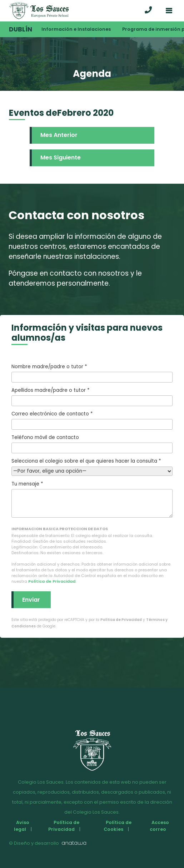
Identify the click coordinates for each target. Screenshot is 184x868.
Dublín (21, 29)
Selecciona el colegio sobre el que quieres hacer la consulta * (92, 466)
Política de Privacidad (52, 581)
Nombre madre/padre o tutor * (92, 373)
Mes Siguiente (61, 157)
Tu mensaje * (92, 499)
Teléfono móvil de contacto (92, 444)
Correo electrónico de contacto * (92, 420)
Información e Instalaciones (76, 29)
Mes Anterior (59, 135)
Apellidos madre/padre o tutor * (92, 396)
